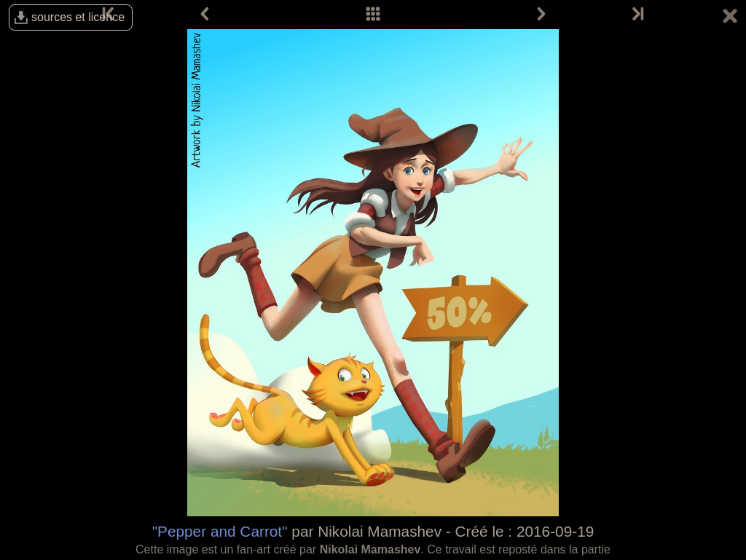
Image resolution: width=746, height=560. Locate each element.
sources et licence (78, 17)
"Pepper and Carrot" (220, 531)
